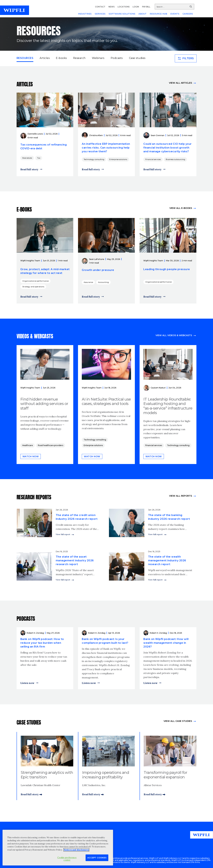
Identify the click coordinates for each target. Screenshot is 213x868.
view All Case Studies (178, 721)
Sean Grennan (157, 135)
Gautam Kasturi (158, 388)
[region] (58, 848)
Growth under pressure (98, 270)
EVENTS (175, 14)
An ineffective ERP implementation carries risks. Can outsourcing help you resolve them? (106, 148)
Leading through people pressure (167, 269)
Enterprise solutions (118, 159)
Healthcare (28, 445)
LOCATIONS (124, 7)
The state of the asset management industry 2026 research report (75, 560)
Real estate (27, 158)
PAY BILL (146, 7)
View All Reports (181, 496)
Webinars (98, 58)
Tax (39, 158)
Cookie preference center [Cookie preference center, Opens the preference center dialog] (67, 859)
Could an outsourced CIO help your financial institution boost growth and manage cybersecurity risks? (168, 148)
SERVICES (100, 14)
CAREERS (188, 14)
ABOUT (142, 14)
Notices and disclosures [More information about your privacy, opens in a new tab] (76, 850)
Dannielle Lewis (35, 134)
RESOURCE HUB (158, 14)
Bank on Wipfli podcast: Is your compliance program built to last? (105, 641)
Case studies (137, 58)
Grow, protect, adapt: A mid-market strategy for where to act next (45, 271)
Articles (45, 58)
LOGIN (136, 7)
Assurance (88, 282)
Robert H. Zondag (35, 633)
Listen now (27, 683)
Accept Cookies (97, 858)
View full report (63, 534)
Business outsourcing (175, 159)
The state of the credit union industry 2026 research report (77, 517)
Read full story (29, 169)
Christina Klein (96, 135)
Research (79, 58)
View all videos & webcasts (174, 335)
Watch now (31, 456)
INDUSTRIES (85, 14)
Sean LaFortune (97, 259)
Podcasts (117, 58)
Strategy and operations (33, 287)
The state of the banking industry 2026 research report (169, 517)
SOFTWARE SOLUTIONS (122, 14)
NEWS (111, 7)
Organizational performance (35, 281)
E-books (61, 58)
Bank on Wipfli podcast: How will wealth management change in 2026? (166, 643)
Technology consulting (94, 159)
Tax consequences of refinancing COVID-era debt (44, 147)
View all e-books (181, 208)
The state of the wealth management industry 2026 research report (167, 560)
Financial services (153, 159)
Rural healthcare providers (51, 445)
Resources (25, 58)
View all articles (180, 83)
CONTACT (100, 7)
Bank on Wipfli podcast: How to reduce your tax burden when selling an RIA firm (42, 643)
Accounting (103, 282)
